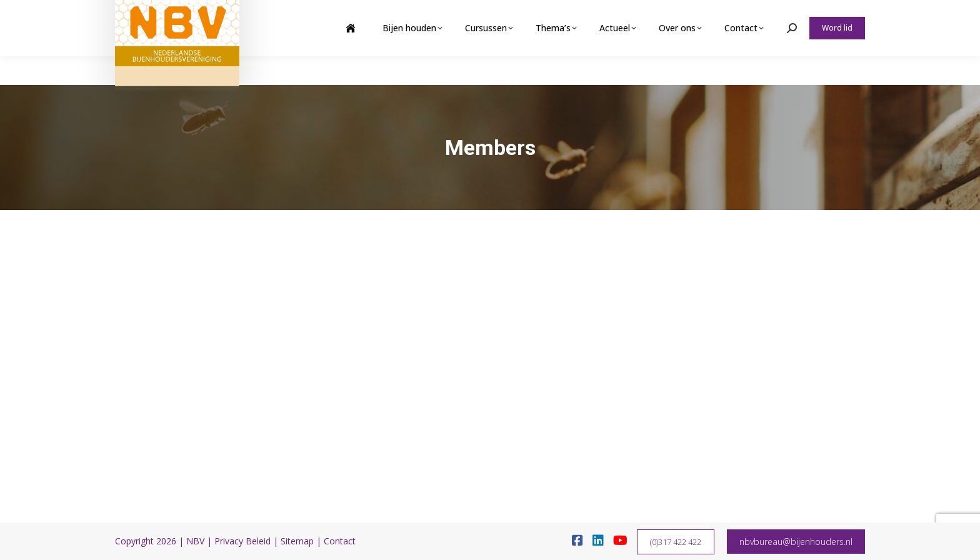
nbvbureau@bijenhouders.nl (796, 542)
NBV (195, 541)
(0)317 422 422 (676, 542)
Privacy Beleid (242, 541)
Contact (340, 541)
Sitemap (297, 541)
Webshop (767, 14)
